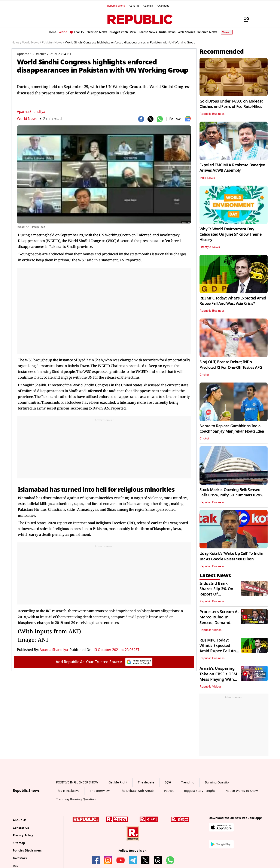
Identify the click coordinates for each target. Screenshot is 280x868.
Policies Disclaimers (27, 851)
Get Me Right (118, 782)
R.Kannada (163, 6)
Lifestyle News (210, 247)
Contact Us (21, 828)
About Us (20, 820)
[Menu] (244, 19)
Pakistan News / (53, 43)
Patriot (169, 791)
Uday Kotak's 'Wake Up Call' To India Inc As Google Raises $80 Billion (231, 556)
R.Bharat (134, 6)
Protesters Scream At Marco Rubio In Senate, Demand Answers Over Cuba (219, 620)
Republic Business (212, 114)
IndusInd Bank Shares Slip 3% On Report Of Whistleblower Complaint (216, 594)
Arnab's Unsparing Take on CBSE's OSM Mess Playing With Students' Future (218, 677)
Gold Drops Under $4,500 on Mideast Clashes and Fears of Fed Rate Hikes (231, 104)
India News (207, 178)
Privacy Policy (23, 835)
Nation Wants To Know (242, 791)
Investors (20, 858)
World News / (31, 43)
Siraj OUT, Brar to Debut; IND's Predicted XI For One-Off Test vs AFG (231, 365)
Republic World (116, 6)
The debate (146, 782)
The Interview (100, 791)
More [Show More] (227, 32)
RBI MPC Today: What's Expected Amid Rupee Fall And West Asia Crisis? (233, 301)
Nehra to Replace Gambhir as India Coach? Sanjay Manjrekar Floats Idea (232, 429)
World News (27, 119)
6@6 (168, 782)
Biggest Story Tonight (200, 791)
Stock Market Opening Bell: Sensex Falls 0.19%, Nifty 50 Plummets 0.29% (231, 492)
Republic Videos (211, 630)
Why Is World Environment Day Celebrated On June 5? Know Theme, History (231, 234)
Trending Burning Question (76, 799)
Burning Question (218, 782)
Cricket (204, 375)
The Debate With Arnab (137, 791)
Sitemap (19, 843)
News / (16, 43)
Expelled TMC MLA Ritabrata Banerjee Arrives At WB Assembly (232, 168)
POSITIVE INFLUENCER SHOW (77, 782)
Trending (188, 782)
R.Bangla (148, 6)
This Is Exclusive (68, 791)
